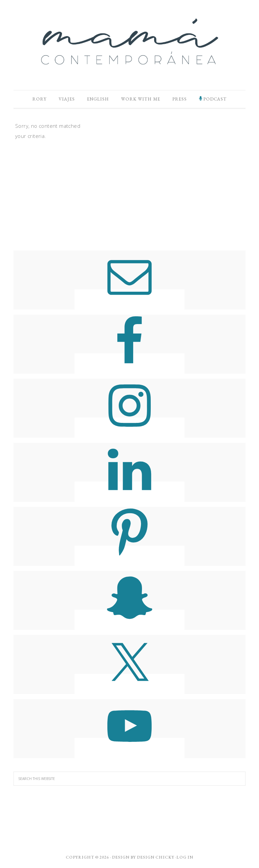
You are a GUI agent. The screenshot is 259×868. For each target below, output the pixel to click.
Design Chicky (156, 857)
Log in (185, 857)
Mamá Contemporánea (129, 41)
